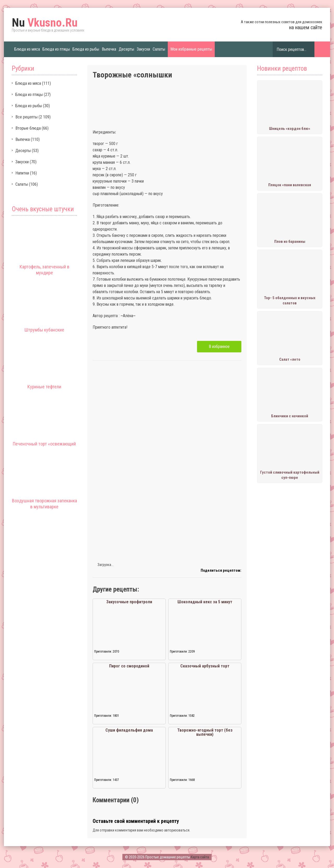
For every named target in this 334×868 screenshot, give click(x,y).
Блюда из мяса (27, 49)
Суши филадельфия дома (129, 730)
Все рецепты (26, 117)
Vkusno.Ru (45, 23)
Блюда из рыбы (86, 49)
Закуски (143, 49)
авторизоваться (177, 830)
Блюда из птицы (56, 49)
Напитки (22, 173)
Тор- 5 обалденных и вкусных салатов (290, 300)
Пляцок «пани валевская (290, 185)
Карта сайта (200, 857)
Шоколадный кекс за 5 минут (205, 602)
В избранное (219, 346)
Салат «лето (290, 359)
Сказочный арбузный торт (205, 666)
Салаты (159, 49)
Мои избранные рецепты (191, 49)
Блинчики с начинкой (290, 416)
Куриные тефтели (44, 387)
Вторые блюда (28, 128)
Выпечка (109, 49)
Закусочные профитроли (129, 602)
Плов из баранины (290, 242)
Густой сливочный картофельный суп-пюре (290, 475)
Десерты (126, 49)
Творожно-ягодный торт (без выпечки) (205, 732)
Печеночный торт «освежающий (44, 444)
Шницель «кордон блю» (290, 129)
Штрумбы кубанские (44, 330)
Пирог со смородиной (129, 666)
